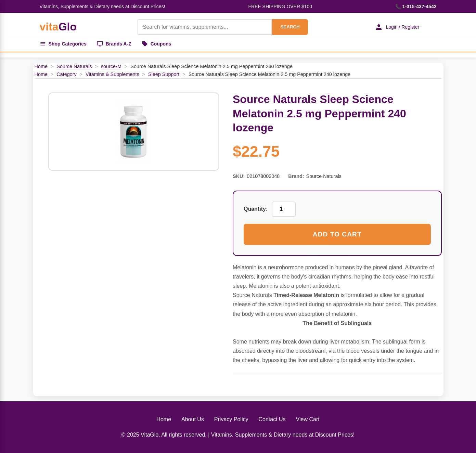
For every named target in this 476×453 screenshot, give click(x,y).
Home (41, 66)
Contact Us (272, 419)
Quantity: (256, 209)
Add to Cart (337, 234)
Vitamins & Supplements (112, 74)
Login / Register (397, 27)
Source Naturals (74, 66)
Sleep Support (164, 74)
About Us (193, 419)
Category (66, 74)
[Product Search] (205, 27)
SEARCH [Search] (290, 27)
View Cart (308, 419)
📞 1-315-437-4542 (416, 7)
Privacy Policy (231, 419)
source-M (111, 66)
